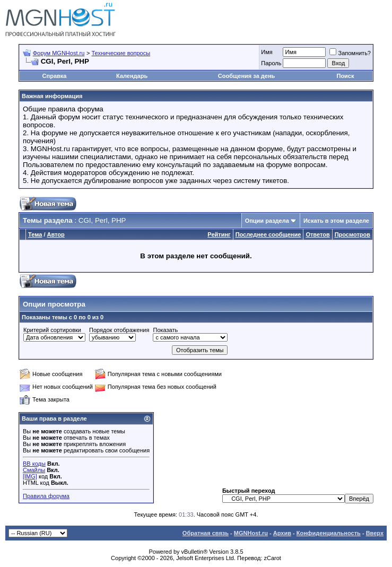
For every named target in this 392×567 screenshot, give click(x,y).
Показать (165, 330)
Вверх (375, 533)
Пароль (271, 63)
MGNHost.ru (251, 533)
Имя (267, 52)
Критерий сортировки (52, 330)
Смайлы (34, 470)
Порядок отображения (119, 330)
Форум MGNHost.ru (59, 53)
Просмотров (352, 234)
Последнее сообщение (268, 234)
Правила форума (46, 496)
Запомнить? (350, 53)
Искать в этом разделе (336, 221)
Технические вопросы (121, 53)
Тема (35, 234)
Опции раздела (267, 221)
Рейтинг (219, 234)
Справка (55, 76)
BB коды (34, 464)
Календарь (132, 76)
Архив (282, 533)
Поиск (345, 76)
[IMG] (30, 476)
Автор (56, 234)
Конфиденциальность (329, 533)
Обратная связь (206, 533)
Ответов (317, 234)
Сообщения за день (246, 76)
